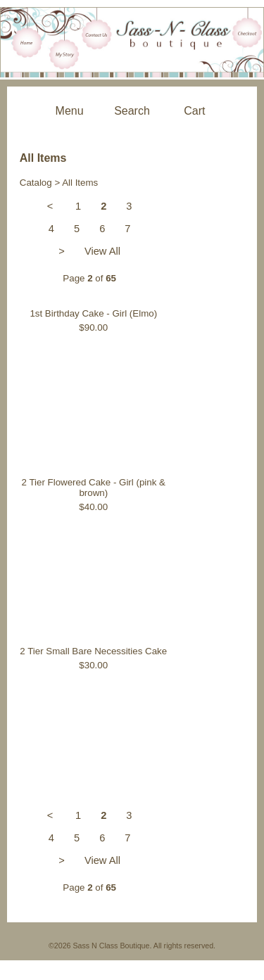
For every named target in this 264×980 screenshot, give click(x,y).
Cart (194, 111)
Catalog (36, 183)
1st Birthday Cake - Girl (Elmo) (93, 313)
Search (132, 111)
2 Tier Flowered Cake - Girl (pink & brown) (94, 488)
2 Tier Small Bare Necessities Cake (93, 651)
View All (102, 251)
